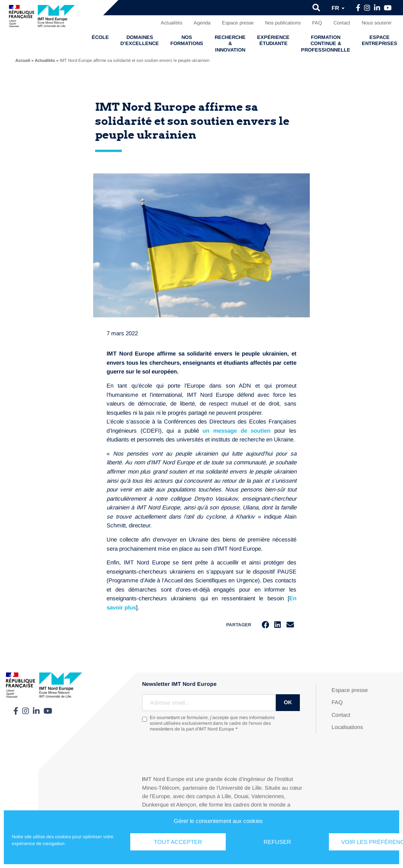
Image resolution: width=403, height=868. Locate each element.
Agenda (202, 23)
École (100, 37)
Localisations (347, 728)
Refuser (277, 842)
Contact (342, 23)
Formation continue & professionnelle (326, 44)
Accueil (23, 60)
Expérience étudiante (273, 40)
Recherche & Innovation (230, 44)
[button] (316, 8)
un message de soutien (236, 431)
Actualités (172, 23)
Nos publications (283, 23)
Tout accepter (178, 842)
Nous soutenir (377, 23)
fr (338, 8)
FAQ (317, 23)
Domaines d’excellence (140, 40)
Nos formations (187, 40)
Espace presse (238, 23)
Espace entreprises (380, 40)
